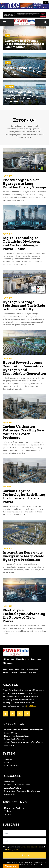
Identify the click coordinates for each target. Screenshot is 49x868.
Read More (31, 706)
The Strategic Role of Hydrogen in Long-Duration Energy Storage (24, 184)
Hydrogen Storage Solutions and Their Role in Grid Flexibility (24, 305)
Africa (8, 63)
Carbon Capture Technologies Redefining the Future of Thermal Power (24, 496)
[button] (4, 22)
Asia (7, 36)
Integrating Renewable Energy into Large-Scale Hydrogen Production (23, 556)
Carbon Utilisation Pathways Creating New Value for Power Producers (23, 432)
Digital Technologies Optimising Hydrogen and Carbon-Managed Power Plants (22, 243)
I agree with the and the (24, 848)
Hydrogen (9, 87)
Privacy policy (13, 849)
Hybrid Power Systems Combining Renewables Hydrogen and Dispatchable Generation (24, 368)
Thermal (7, 487)
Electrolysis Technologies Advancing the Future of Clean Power (24, 616)
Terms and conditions (31, 847)
